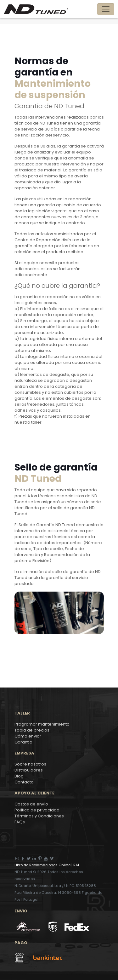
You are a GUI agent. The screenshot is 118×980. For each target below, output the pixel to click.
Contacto (24, 782)
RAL (76, 865)
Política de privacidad (37, 810)
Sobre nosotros (30, 764)
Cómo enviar (28, 736)
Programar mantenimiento (42, 724)
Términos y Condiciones (39, 816)
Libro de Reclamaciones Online (43, 865)
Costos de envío (31, 804)
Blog (19, 776)
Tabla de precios (32, 730)
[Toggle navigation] (106, 9)
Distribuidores (29, 770)
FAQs (20, 822)
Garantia (23, 742)
